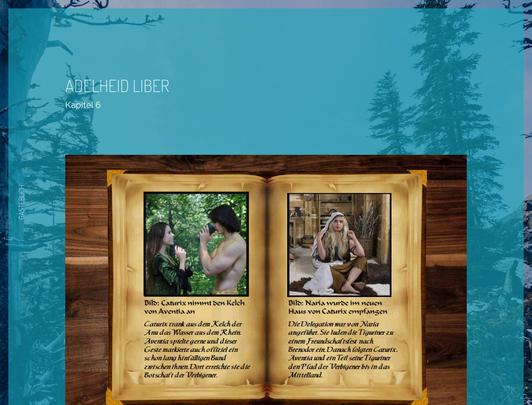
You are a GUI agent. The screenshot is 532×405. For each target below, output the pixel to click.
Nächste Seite (290, 381)
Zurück (241, 381)
